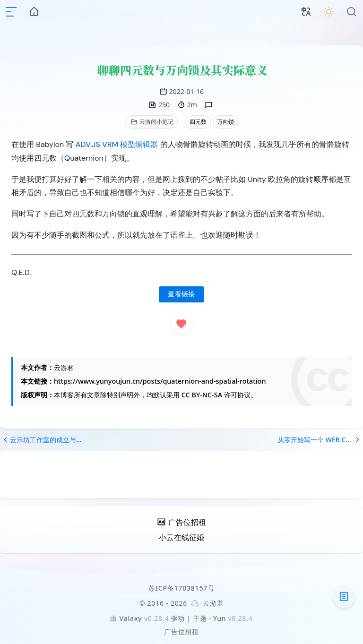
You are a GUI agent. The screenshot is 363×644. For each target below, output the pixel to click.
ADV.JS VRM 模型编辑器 (117, 144)
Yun (220, 618)
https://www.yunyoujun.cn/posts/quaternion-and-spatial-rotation (160, 381)
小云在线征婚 (181, 537)
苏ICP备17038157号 (181, 588)
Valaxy (131, 618)
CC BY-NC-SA (202, 395)
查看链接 (181, 294)
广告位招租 (181, 631)
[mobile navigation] (11, 12)
